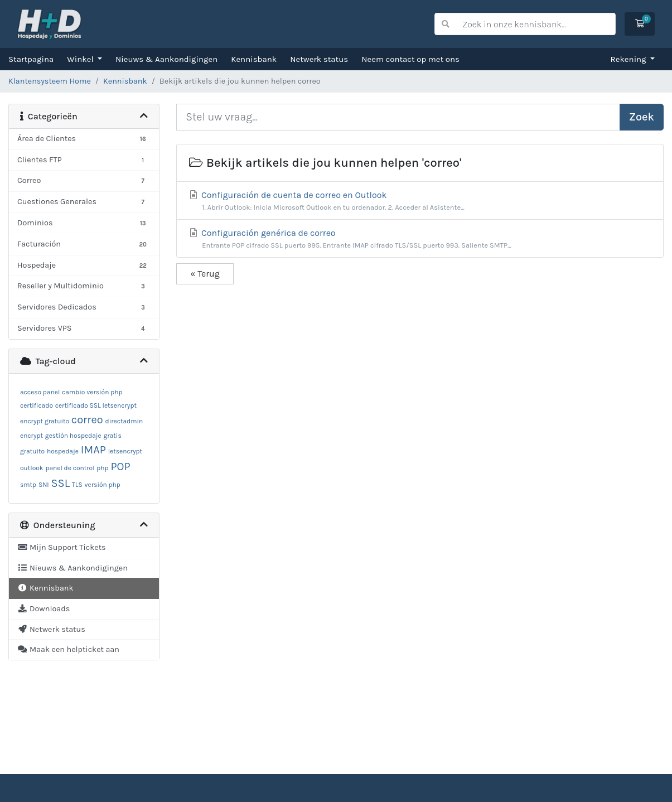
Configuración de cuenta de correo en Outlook (420, 201)
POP (120, 467)
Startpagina (31, 59)
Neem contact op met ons (410, 59)
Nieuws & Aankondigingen (166, 59)
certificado (37, 405)
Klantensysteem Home (50, 81)
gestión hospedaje (73, 436)
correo (87, 420)
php (102, 468)
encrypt (32, 436)
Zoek (642, 117)
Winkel (81, 59)
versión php (103, 485)
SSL (61, 483)
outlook (32, 468)
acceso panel (40, 392)
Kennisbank (254, 59)
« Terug (205, 274)
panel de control (70, 468)
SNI (44, 485)
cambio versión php (92, 392)
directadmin (124, 421)
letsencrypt (125, 451)
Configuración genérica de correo (420, 239)
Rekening (630, 59)
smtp (28, 485)
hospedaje (63, 451)
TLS (77, 485)
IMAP (93, 450)
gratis (113, 436)
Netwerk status (319, 59)
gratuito (32, 451)
